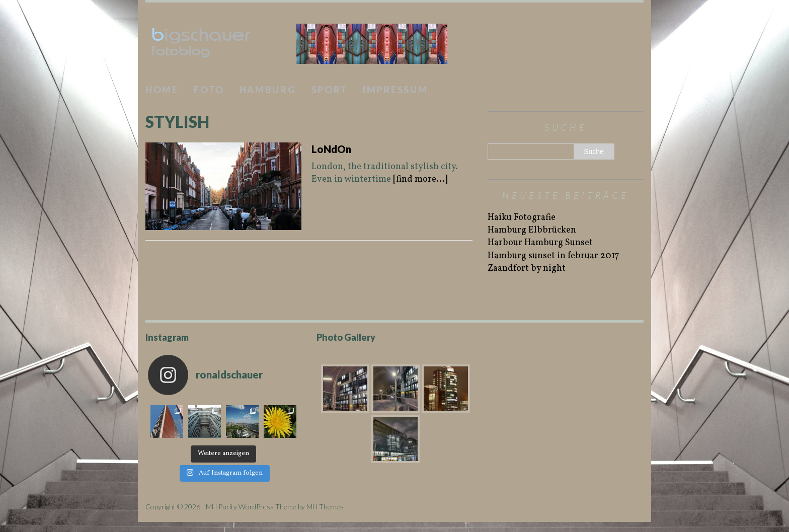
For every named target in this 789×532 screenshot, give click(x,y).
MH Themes (325, 507)
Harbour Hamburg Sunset (540, 243)
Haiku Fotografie (522, 218)
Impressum (395, 90)
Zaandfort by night (527, 269)
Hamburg (268, 90)
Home (162, 90)
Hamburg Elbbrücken (532, 230)
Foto (209, 90)
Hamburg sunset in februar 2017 (553, 256)
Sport (330, 90)
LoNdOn (331, 149)
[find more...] (420, 179)
